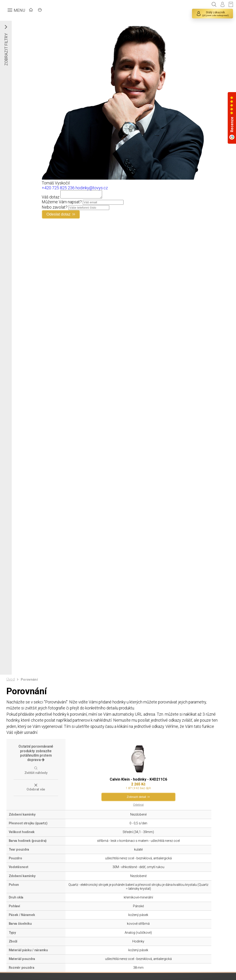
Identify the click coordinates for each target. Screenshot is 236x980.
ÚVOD (40, 10)
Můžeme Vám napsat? (62, 203)
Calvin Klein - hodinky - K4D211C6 (138, 784)
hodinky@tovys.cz (92, 188)
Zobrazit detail (136, 801)
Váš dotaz (51, 198)
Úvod (11, 681)
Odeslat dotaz (60, 216)
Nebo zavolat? (55, 209)
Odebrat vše (36, 793)
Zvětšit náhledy (36, 777)
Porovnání (30, 682)
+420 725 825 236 (58, 188)
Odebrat (138, 809)
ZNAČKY (63, 10)
